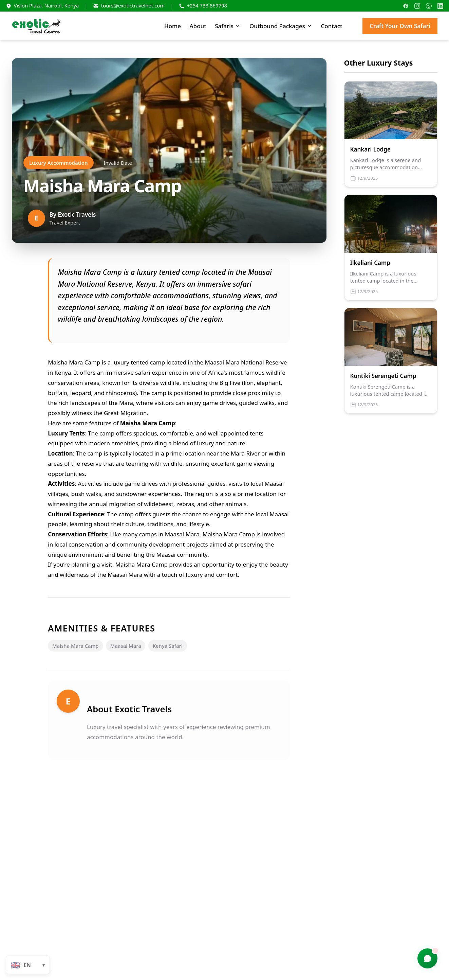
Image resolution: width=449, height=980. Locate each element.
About (198, 26)
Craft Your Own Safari (400, 26)
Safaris (228, 26)
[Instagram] (417, 6)
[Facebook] (406, 6)
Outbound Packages (281, 26)
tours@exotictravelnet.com (133, 5)
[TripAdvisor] (429, 6)
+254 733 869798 (207, 5)
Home (173, 26)
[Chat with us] (428, 959)
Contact (332, 26)
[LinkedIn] (440, 6)
